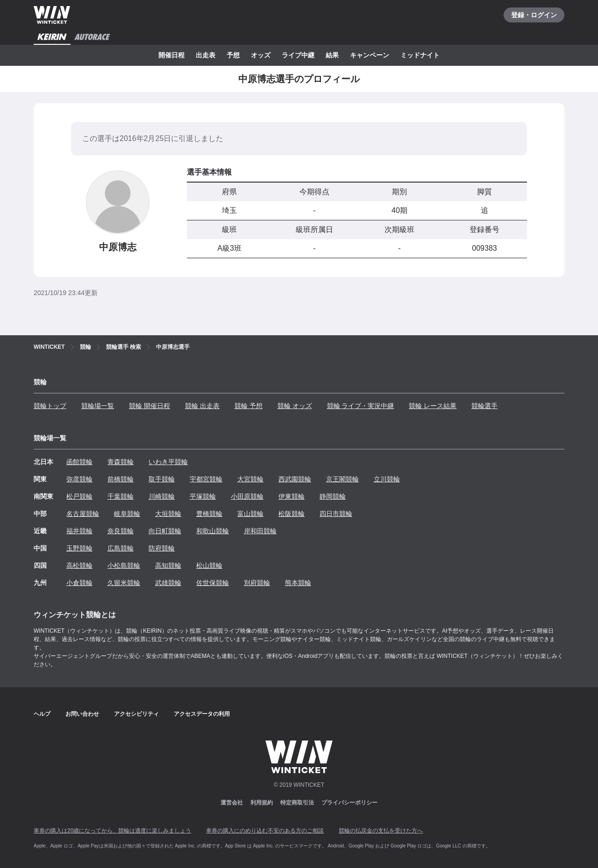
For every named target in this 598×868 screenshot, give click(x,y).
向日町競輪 (165, 531)
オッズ (261, 55)
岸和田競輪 (260, 531)
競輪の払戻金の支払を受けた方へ (381, 831)
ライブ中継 (298, 55)
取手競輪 (162, 479)
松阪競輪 (292, 514)
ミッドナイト (420, 55)
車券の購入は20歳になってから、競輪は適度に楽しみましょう (112, 831)
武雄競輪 (168, 583)
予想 (233, 55)
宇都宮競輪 (206, 479)
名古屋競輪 (83, 514)
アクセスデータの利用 (202, 714)
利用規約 (262, 803)
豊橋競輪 (209, 514)
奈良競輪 (121, 531)
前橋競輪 (121, 479)
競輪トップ (50, 406)
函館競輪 (79, 462)
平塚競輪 (203, 496)
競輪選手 (484, 406)
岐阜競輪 (127, 514)
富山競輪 (250, 514)
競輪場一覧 (98, 406)
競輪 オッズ (295, 406)
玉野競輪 (79, 548)
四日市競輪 (336, 514)
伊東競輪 (292, 496)
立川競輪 (387, 479)
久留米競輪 (124, 583)
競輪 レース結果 (433, 406)
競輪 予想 (249, 406)
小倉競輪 (79, 583)
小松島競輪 (124, 565)
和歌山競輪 (213, 531)
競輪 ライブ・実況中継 (361, 406)
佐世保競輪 (213, 583)
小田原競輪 (247, 496)
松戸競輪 (79, 496)
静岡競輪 (333, 496)
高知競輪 (168, 565)
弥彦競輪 (79, 479)
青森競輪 (121, 462)
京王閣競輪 (342, 479)
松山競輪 (209, 565)
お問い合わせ (82, 714)
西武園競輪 (295, 479)
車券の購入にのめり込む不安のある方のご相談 (265, 831)
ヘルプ (42, 714)
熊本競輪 (298, 583)
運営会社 (232, 803)
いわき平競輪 (168, 462)
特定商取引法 (297, 803)
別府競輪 (257, 583)
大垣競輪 (168, 514)
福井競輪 (79, 531)
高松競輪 (79, 565)
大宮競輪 (250, 479)
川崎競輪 (162, 496)
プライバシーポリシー (349, 803)
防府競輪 (162, 548)
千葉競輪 (121, 496)
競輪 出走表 (202, 406)
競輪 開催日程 (149, 406)
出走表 (206, 55)
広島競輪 (121, 548)
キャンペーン (370, 55)
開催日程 (171, 55)
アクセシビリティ (136, 714)
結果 (332, 55)
